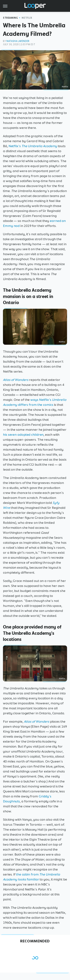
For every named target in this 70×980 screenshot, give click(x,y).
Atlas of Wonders (16, 380)
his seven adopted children (23, 435)
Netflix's (15, 146)
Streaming (10, 18)
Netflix (27, 18)
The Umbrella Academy (39, 146)
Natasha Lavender (18, 41)
